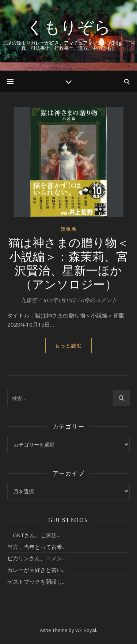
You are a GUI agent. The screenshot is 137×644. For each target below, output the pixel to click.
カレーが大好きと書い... (36, 570)
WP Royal (86, 630)
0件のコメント (99, 300)
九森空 (29, 300)
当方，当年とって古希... (36, 547)
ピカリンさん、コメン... (36, 558)
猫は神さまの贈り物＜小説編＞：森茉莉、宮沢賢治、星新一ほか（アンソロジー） (69, 263)
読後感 (69, 229)
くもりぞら (69, 27)
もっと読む (68, 346)
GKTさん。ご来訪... (34, 535)
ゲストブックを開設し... (36, 581)
